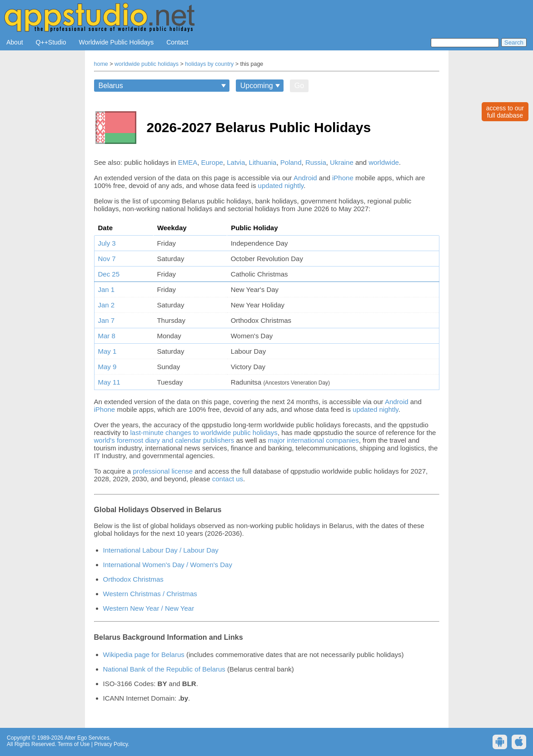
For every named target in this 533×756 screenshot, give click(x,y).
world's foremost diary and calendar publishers (164, 440)
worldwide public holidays (147, 64)
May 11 (109, 382)
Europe (212, 162)
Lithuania (263, 162)
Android (305, 178)
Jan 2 (107, 305)
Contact (177, 42)
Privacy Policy (111, 744)
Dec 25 (109, 274)
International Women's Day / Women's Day (168, 565)
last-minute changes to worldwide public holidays (204, 432)
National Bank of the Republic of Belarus (164, 669)
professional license (163, 471)
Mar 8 (107, 336)
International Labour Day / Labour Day (161, 550)
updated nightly (281, 185)
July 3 (107, 243)
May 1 (107, 351)
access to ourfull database (505, 112)
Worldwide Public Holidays (117, 42)
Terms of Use (74, 744)
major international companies (314, 440)
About (15, 42)
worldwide (384, 162)
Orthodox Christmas (133, 579)
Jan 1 (107, 289)
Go (299, 86)
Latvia (236, 162)
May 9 (107, 367)
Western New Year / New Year (149, 608)
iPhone (343, 178)
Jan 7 (107, 320)
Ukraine (342, 162)
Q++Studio (51, 42)
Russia (316, 162)
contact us (228, 479)
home (101, 64)
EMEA (188, 162)
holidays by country (209, 64)
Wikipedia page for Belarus (144, 655)
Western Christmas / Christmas (150, 594)
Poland (291, 162)
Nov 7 (107, 259)
